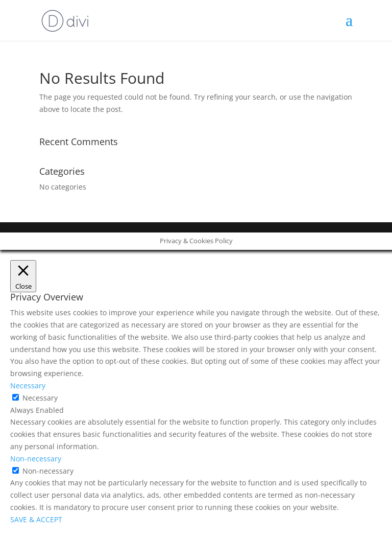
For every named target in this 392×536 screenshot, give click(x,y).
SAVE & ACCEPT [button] (36, 519)
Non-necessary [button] (36, 459)
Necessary (40, 398)
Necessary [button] (28, 386)
